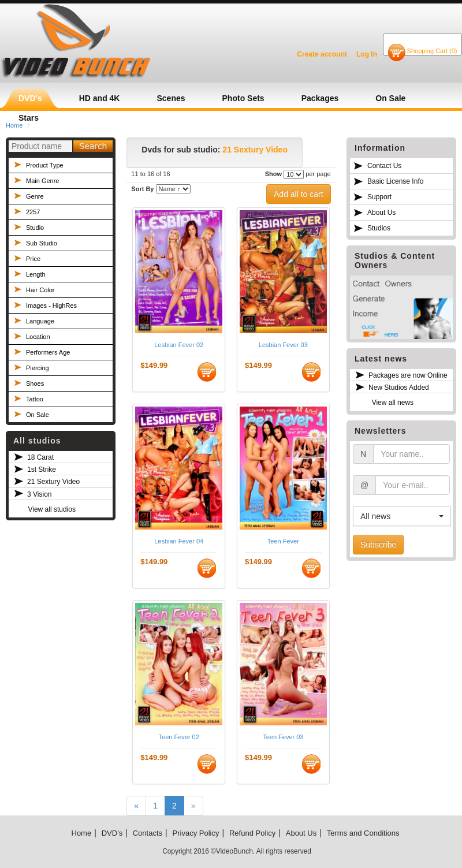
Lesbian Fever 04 (179, 541)
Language (40, 321)
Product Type (45, 165)
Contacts (148, 833)
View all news (393, 403)
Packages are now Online (408, 375)
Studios (379, 228)
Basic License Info (395, 181)
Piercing (38, 368)
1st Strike (42, 470)
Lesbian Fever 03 (283, 345)
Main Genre (42, 181)
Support (379, 197)
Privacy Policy (196, 833)
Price (33, 259)
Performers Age (48, 352)
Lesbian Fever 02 (179, 345)
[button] (402, 516)
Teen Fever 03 (283, 737)
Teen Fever (283, 541)
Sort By (142, 189)
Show (273, 174)
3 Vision (39, 494)
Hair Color (40, 290)
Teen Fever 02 (179, 737)
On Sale (38, 415)
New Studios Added (399, 388)
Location (38, 337)
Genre (35, 196)
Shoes (35, 383)
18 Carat (40, 457)
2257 (33, 212)
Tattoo (35, 399)
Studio (35, 228)
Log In (367, 54)
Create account (322, 54)
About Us (381, 213)
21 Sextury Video (53, 482)
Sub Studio (42, 243)
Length (36, 274)
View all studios (52, 509)
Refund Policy (252, 833)
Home (82, 833)
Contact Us (384, 166)
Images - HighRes (51, 306)
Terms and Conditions (363, 833)
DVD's (112, 833)
